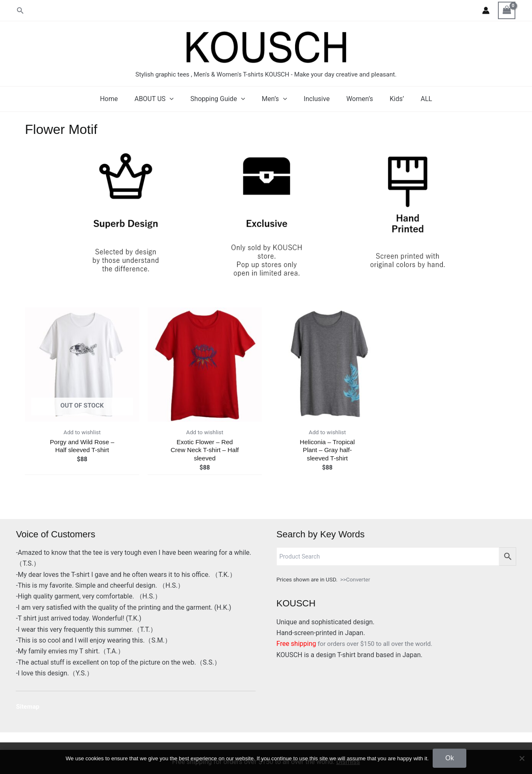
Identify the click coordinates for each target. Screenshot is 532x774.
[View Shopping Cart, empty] (507, 10)
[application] (178, 99)
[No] (522, 758)
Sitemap (28, 706)
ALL (415, 99)
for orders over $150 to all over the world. (358, 644)
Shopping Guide (223, 99)
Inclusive (315, 99)
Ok (449, 758)
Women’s (355, 99)
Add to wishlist (82, 433)
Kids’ (389, 99)
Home (120, 99)
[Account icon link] (486, 10)
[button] (20, 11)
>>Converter (355, 580)
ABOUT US (162, 99)
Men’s (276, 99)
